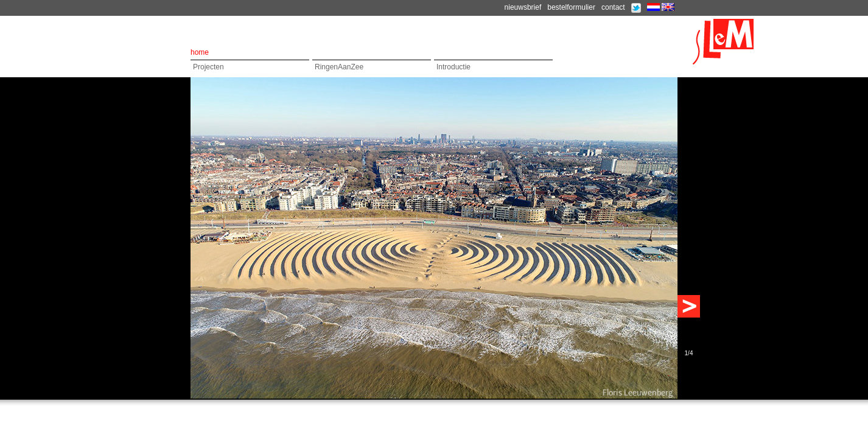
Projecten (208, 67)
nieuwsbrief (523, 7)
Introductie (453, 67)
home (200, 52)
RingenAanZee (339, 67)
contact (613, 7)
